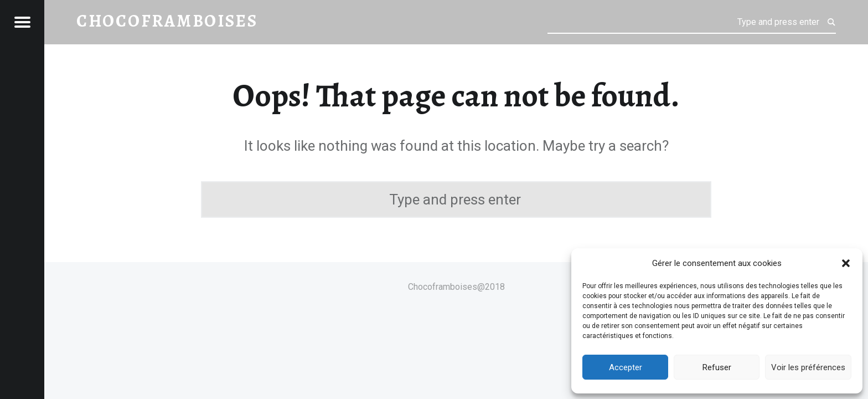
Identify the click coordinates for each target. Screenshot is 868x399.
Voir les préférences (808, 367)
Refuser (717, 367)
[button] (846, 263)
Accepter (626, 367)
